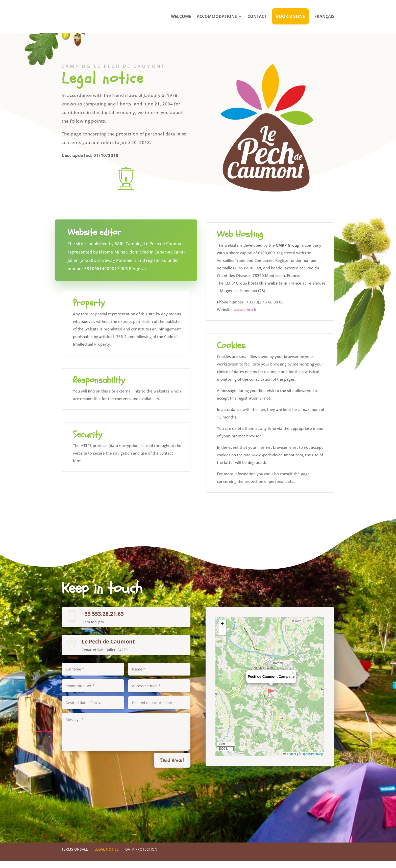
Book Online (290, 16)
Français (324, 16)
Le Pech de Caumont (108, 648)
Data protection (141, 856)
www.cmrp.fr (245, 316)
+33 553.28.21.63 (103, 621)
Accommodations (217, 16)
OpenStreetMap (312, 761)
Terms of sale (75, 856)
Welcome (181, 16)
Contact (257, 16)
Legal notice (107, 856)
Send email (172, 767)
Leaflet (290, 761)
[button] (271, 699)
